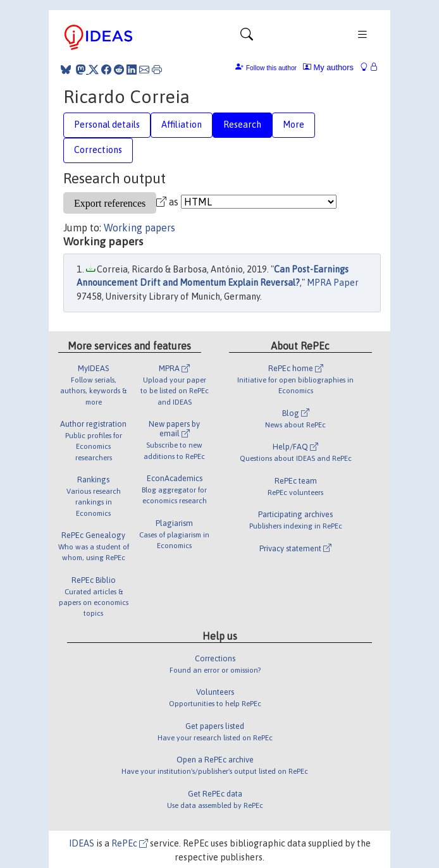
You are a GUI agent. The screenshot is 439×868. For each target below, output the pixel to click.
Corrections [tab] (98, 150)
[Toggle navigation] (247, 37)
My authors (328, 67)
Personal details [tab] (107, 125)
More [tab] (294, 125)
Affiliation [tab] (182, 125)
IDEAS (82, 843)
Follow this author (271, 68)
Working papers (139, 228)
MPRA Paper (333, 283)
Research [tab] (242, 125)
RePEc (130, 843)
